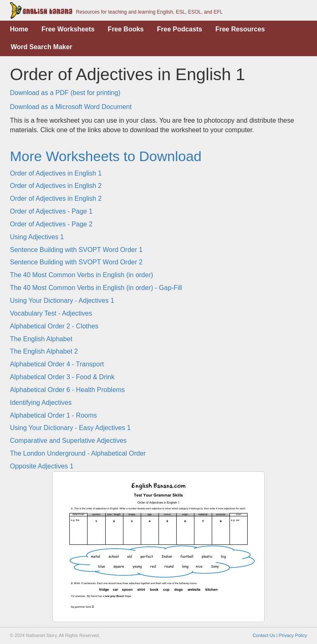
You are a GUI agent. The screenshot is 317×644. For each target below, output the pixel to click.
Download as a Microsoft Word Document (71, 107)
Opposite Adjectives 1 (42, 466)
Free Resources (240, 29)
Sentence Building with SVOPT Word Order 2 (76, 262)
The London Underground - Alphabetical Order (78, 453)
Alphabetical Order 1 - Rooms (53, 415)
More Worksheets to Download (106, 156)
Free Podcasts (179, 29)
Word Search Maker (41, 47)
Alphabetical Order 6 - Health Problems (67, 390)
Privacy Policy (293, 635)
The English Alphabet (41, 339)
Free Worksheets (68, 29)
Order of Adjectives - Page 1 (51, 211)
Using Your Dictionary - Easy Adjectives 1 (70, 428)
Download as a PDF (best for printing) (65, 93)
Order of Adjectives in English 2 (56, 186)
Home (19, 29)
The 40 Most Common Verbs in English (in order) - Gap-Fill (96, 288)
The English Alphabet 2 (44, 351)
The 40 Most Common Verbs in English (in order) (82, 275)
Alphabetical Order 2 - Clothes (54, 326)
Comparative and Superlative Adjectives (68, 441)
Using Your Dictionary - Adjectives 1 (62, 301)
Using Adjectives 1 (37, 237)
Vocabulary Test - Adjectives (51, 313)
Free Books (126, 29)
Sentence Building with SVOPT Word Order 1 (76, 250)
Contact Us (264, 635)
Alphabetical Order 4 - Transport (57, 364)
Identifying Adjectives (41, 403)
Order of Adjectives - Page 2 (51, 224)
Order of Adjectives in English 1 (56, 173)
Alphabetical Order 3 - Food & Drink (62, 377)
